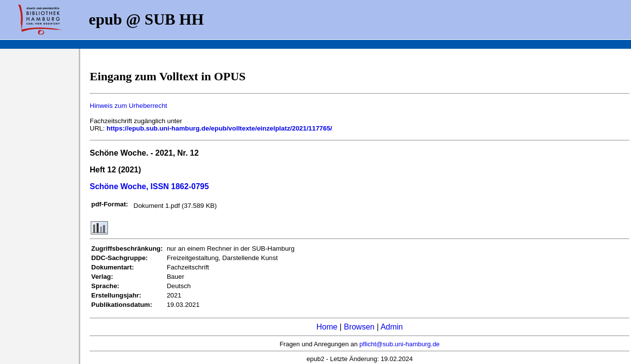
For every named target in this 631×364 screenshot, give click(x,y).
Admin (392, 327)
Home (327, 327)
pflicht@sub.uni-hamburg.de (400, 344)
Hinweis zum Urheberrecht (128, 106)
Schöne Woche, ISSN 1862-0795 (149, 186)
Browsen (359, 327)
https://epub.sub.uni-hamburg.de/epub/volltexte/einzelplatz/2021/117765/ (219, 128)
